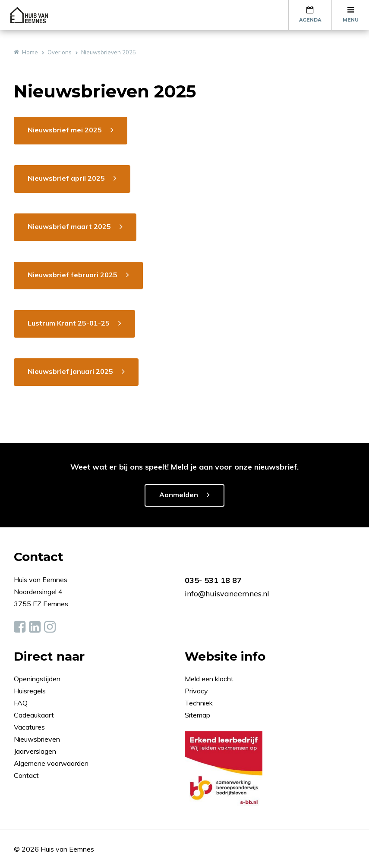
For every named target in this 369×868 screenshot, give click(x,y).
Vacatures (29, 727)
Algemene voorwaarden (51, 763)
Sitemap (197, 715)
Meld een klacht (209, 679)
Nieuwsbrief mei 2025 (65, 130)
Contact (26, 775)
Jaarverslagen (36, 751)
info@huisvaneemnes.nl (227, 594)
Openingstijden (37, 679)
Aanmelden (179, 495)
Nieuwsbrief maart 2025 (69, 226)
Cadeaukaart (35, 715)
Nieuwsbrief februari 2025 (73, 275)
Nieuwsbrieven (38, 739)
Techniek (199, 703)
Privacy (196, 691)
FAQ (22, 703)
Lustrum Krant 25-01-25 (69, 323)
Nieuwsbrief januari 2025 (70, 371)
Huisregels (31, 691)
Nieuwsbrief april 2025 (66, 178)
